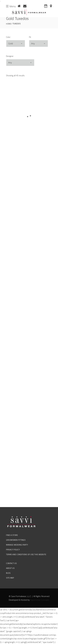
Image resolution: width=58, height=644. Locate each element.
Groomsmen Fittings (16, 540)
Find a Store (12, 535)
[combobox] (16, 43)
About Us (10, 568)
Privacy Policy (13, 550)
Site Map (10, 578)
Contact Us (11, 563)
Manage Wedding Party (17, 545)
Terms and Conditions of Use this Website (26, 554)
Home (9, 24)
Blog (8, 573)
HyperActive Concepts (40, 600)
